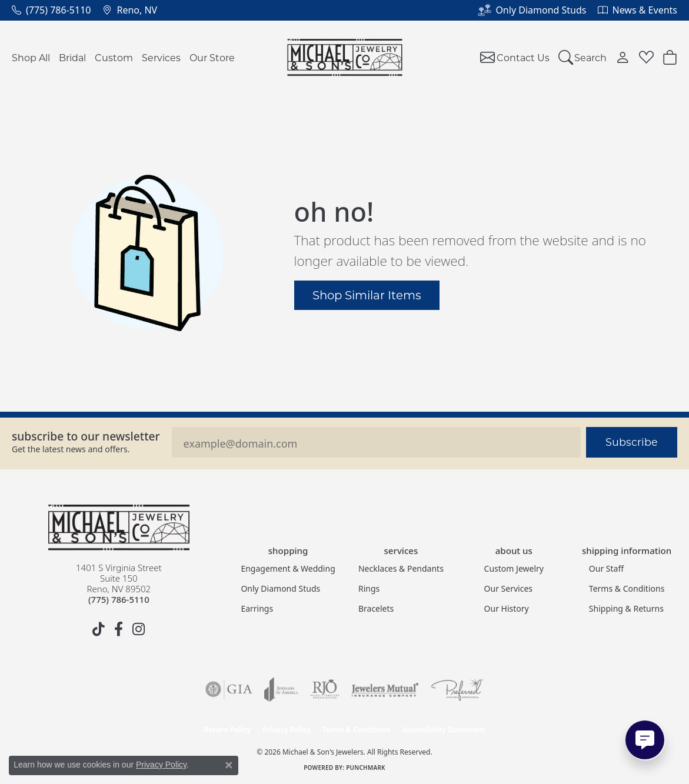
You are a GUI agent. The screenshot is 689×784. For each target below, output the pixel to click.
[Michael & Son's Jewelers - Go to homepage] (119, 528)
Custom (114, 57)
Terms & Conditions (627, 588)
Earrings (257, 608)
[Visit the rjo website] (325, 689)
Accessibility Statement (444, 730)
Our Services (508, 588)
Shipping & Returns (626, 608)
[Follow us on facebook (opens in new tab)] (119, 629)
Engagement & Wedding (288, 568)
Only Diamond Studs (280, 588)
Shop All (31, 57)
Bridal (72, 57)
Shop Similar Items (367, 295)
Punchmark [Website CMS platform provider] (366, 768)
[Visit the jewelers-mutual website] (385, 689)
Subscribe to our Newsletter (86, 436)
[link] (51, 10)
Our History (507, 608)
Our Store (212, 57)
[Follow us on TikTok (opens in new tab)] (99, 629)
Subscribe (632, 442)
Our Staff (606, 568)
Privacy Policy (287, 730)
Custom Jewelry (514, 568)
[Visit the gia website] (229, 689)
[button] (583, 57)
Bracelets (376, 608)
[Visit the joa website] (281, 689)
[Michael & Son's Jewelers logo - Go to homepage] (344, 57)
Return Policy (228, 730)
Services (161, 57)
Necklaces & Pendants (401, 568)
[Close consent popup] (229, 765)
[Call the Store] (119, 599)
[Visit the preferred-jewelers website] (457, 689)
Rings (369, 588)
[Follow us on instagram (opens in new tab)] (139, 629)
